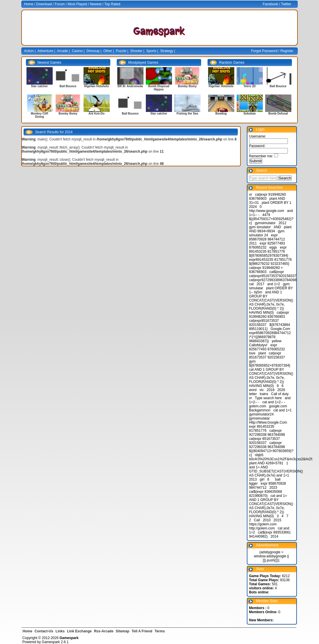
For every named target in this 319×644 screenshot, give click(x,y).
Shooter (136, 51)
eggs (273, 247)
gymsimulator (265, 223)
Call (257, 520)
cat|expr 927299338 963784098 (267, 433)
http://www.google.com (267, 211)
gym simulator (260, 227)
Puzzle (121, 51)
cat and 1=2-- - (274, 402)
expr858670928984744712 (270, 333)
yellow (277, 341)
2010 (267, 520)
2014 (275, 536)
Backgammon (260, 410)
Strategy (167, 51)
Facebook (271, 4)
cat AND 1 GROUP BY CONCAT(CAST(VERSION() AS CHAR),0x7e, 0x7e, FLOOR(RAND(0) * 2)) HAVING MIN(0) (271, 378)
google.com (278, 406)
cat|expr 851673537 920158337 (267, 355)
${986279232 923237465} (269, 264)
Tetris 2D (249, 86)
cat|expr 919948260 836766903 (269, 315)
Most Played (77, 4)
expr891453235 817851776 (271, 260)
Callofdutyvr (258, 345)
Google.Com (280, 329)
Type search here (269, 398)
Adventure (45, 51)
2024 (253, 207)
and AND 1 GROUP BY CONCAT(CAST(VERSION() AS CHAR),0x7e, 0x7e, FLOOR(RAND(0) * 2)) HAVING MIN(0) (271, 302)
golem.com (258, 406)
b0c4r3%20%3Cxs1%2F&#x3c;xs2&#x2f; (281, 459)
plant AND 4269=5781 (266, 463)
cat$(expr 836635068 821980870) (266, 494)
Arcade (63, 51)
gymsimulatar (259, 418)
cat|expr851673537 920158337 (264, 323)
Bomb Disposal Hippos (159, 88)
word (253, 390)
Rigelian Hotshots (96, 86)
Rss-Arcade (104, 631)
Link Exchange (79, 631)
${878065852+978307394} (270, 365)
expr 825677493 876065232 (267, 347)
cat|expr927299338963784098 (273, 280)
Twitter (286, 4)
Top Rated (112, 4)
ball (278, 479)
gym (252, 361)
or (251, 195)
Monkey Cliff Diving (39, 115)
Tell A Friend (142, 631)
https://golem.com (263, 524)
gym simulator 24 (267, 233)
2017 (261, 284)
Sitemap (123, 631)
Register (287, 51)
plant (262, 353)
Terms (160, 631)
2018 (271, 390)
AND (277, 227)
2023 (273, 488)
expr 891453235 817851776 (268, 249)
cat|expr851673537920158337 (273, 276)
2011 (253, 243)
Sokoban (249, 114)
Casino (77, 51)
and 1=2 (274, 284)
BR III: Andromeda (130, 86)
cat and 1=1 (282, 410)
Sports (151, 51)
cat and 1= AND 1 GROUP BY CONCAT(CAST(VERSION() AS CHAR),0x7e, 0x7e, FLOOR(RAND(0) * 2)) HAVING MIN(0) (271, 506)
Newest (96, 4)
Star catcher (40, 86)
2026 (281, 390)
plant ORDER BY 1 (277, 203)
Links (60, 631)
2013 (253, 479)
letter (253, 394)
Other (108, 51)
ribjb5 (259, 455)
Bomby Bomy (68, 114)
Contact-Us (44, 631)
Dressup (93, 51)
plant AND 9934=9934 (270, 229)
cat (251, 284)
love (252, 353)
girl (262, 479)
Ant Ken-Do (96, 114)
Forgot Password (264, 51)
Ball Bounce (68, 86)
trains (264, 394)
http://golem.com (262, 528)
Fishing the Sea (187, 114)
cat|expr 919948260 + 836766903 (266, 270)
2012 (282, 223)
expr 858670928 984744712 (267, 237)
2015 (278, 520)
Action (29, 51)
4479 (266, 215)
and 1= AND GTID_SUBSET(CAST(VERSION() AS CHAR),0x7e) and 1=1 (276, 471)
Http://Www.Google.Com (268, 422)
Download (44, 4)
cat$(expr (277, 272)
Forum (60, 4)
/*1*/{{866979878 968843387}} (262, 339)
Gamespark (51, 642)
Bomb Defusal (278, 114)
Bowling (221, 114)
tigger (254, 484)
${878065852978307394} (269, 256)
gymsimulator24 (262, 414)
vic (262, 390)
